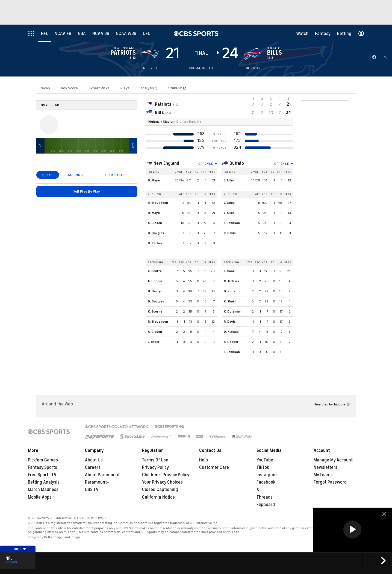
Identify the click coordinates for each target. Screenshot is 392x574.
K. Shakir (230, 301)
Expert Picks (99, 88)
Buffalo (237, 163)
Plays (125, 88)
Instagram (267, 475)
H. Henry (154, 291)
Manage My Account (333, 460)
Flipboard (266, 505)
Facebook (266, 482)
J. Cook (229, 203)
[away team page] (150, 54)
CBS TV (92, 490)
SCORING (76, 175)
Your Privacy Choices (162, 482)
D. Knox (229, 291)
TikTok (263, 467)
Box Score (69, 88)
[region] (352, 530)
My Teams (323, 475)
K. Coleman (232, 311)
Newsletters (325, 467)
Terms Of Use (155, 460)
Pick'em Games (43, 460)
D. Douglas (156, 233)
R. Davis (230, 233)
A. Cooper (231, 342)
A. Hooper (155, 281)
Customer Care (214, 467)
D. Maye (154, 180)
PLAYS (48, 175)
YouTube (265, 460)
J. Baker (154, 342)
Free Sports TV (42, 475)
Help (204, 460)
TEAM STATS (115, 175)
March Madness (43, 490)
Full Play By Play (87, 191)
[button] (352, 529)
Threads (265, 497)
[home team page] (253, 54)
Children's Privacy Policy (166, 475)
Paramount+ (97, 482)
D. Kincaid (231, 332)
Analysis (148, 88)
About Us (94, 460)
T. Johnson (232, 223)
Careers (93, 467)
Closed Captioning (160, 490)
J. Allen (229, 180)
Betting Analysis (44, 482)
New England (166, 163)
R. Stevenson (158, 203)
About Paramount (102, 475)
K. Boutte (155, 271)
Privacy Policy (155, 467)
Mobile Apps (40, 497)
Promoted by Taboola (332, 404)
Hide (20, 549)
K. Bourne (155, 311)
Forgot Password (330, 482)
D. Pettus (155, 243)
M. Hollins (231, 281)
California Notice (158, 497)
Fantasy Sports (42, 467)
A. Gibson (155, 223)
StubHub (177, 88)
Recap (45, 88)
